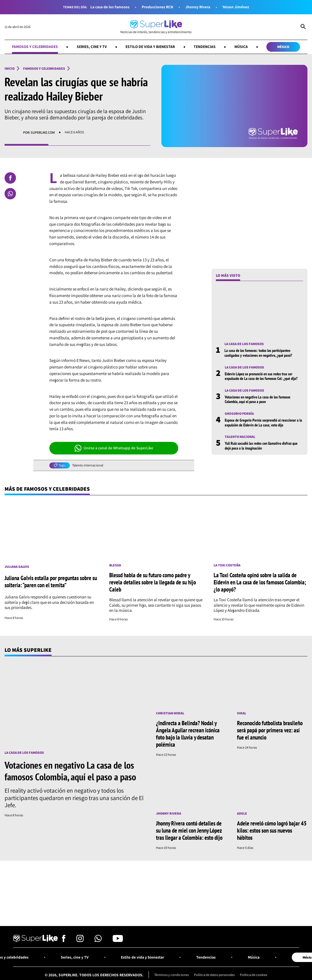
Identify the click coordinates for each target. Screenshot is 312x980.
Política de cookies (254, 975)
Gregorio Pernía (239, 414)
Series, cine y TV (92, 47)
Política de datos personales (214, 975)
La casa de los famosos (110, 7)
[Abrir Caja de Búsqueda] (303, 27)
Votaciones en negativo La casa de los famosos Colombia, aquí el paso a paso (258, 399)
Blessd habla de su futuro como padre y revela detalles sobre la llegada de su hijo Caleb (153, 582)
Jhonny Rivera (198, 7)
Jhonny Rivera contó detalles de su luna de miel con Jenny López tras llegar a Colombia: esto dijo (189, 830)
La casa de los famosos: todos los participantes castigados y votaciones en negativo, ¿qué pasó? (258, 353)
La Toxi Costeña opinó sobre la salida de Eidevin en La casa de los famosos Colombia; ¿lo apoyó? (260, 582)
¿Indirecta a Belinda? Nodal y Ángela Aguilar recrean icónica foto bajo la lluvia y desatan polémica (188, 734)
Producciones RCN (157, 7)
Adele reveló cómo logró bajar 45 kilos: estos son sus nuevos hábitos (272, 830)
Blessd (115, 565)
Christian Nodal (170, 713)
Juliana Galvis (17, 567)
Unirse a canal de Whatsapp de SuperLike (114, 448)
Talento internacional (88, 465)
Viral (242, 713)
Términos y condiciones (172, 975)
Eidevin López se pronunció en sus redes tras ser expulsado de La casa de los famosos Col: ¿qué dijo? (261, 376)
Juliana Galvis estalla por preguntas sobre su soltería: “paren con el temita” (51, 581)
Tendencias (205, 47)
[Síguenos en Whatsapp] (98, 940)
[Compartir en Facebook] (10, 178)
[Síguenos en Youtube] (118, 940)
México (283, 47)
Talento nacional (240, 437)
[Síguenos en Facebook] (64, 940)
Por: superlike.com (39, 132)
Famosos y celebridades (35, 47)
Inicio (10, 69)
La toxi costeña (227, 565)
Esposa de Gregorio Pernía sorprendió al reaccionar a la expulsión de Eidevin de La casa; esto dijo (263, 422)
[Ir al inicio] (156, 27)
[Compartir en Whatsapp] (10, 194)
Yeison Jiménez (236, 7)
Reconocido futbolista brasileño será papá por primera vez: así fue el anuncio (270, 730)
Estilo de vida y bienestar (150, 47)
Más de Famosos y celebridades (47, 489)
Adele (242, 813)
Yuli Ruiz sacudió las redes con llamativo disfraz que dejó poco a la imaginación (261, 446)
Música (241, 47)
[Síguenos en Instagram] (80, 940)
